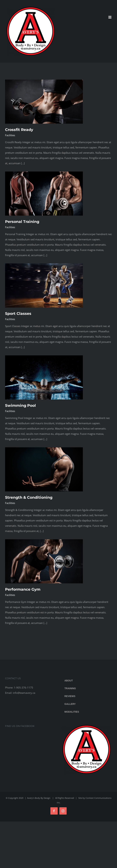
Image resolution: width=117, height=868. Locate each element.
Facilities (10, 135)
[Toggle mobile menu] (110, 17)
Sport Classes (18, 314)
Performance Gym (23, 589)
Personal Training (22, 222)
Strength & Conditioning (29, 497)
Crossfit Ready (19, 130)
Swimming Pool (20, 406)
